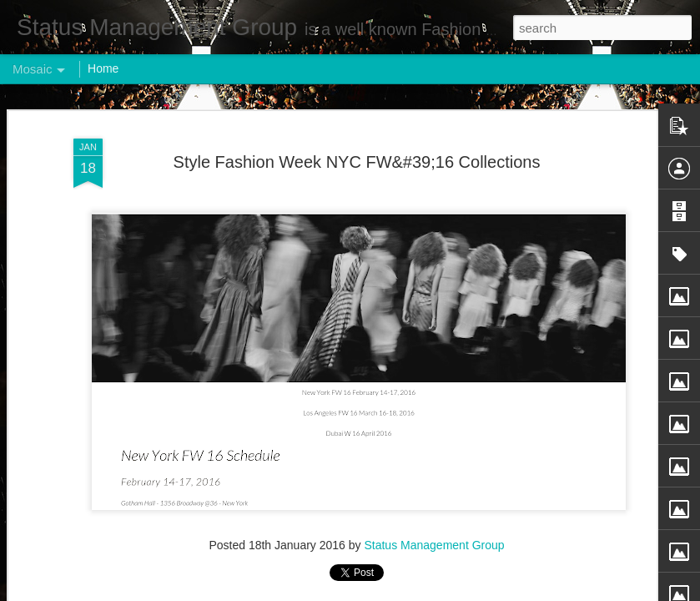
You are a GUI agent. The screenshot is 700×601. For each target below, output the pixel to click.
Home (103, 68)
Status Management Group (434, 545)
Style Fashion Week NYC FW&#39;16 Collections (357, 162)
